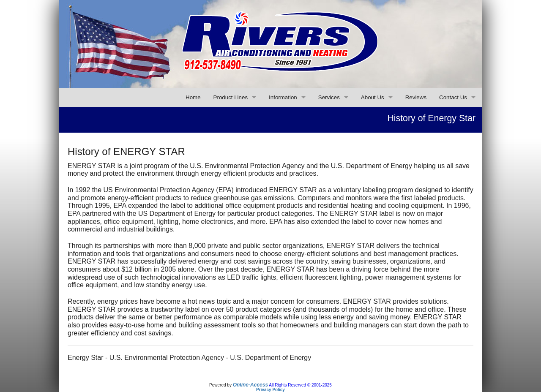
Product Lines (231, 97)
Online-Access (250, 385)
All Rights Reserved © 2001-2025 (300, 385)
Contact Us (453, 97)
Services (329, 97)
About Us (373, 97)
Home (193, 97)
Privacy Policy (270, 390)
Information (283, 97)
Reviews (416, 97)
